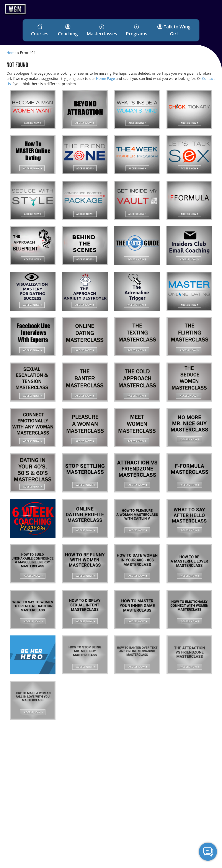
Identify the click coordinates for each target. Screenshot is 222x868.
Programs (137, 30)
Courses (40, 30)
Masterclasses (102, 30)
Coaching (68, 30)
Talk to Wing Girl (174, 30)
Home (11, 53)
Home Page (105, 79)
